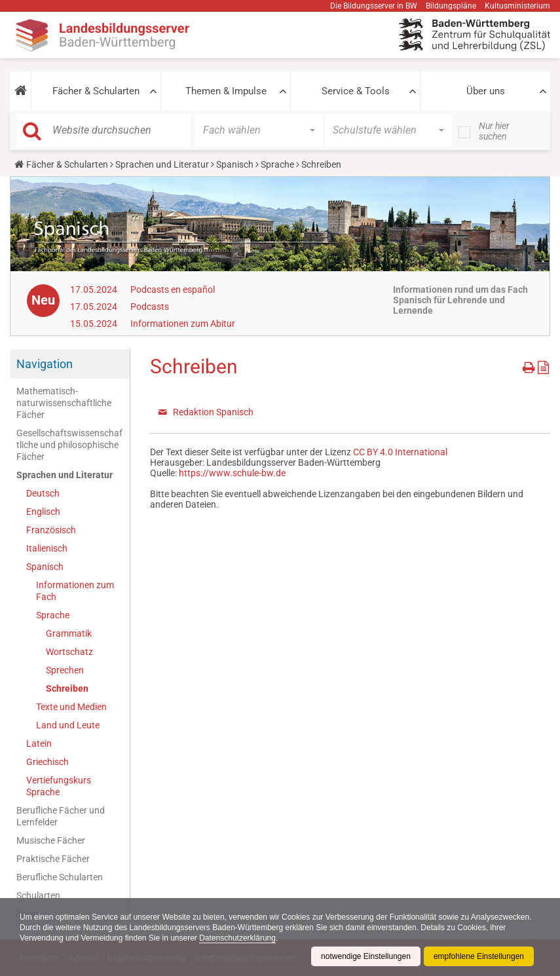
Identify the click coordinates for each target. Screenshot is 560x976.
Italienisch (47, 548)
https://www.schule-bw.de (232, 473)
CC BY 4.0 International (400, 452)
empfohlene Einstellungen (479, 956)
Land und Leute (68, 725)
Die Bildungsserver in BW (374, 6)
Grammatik (69, 633)
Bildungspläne (451, 6)
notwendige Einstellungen (366, 956)
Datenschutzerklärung (237, 938)
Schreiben (67, 688)
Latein (39, 743)
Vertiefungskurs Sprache (59, 786)
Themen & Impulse (226, 91)
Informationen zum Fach (75, 591)
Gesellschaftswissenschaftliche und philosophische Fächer (69, 445)
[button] (20, 91)
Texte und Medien (71, 707)
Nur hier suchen (494, 131)
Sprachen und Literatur (162, 164)
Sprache (277, 164)
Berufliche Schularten (60, 877)
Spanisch (235, 164)
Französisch (51, 530)
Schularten (38, 895)
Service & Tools (356, 91)
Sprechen (65, 670)
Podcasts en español (173, 290)
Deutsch (43, 493)
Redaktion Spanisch (213, 412)
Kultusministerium (517, 6)
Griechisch (47, 762)
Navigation (45, 364)
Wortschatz (69, 652)
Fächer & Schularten (96, 91)
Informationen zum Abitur (183, 324)
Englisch (43, 512)
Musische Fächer (51, 840)
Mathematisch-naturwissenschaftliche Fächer (64, 403)
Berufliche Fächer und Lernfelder (61, 816)
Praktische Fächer (53, 859)
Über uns (486, 91)
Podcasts (150, 307)
